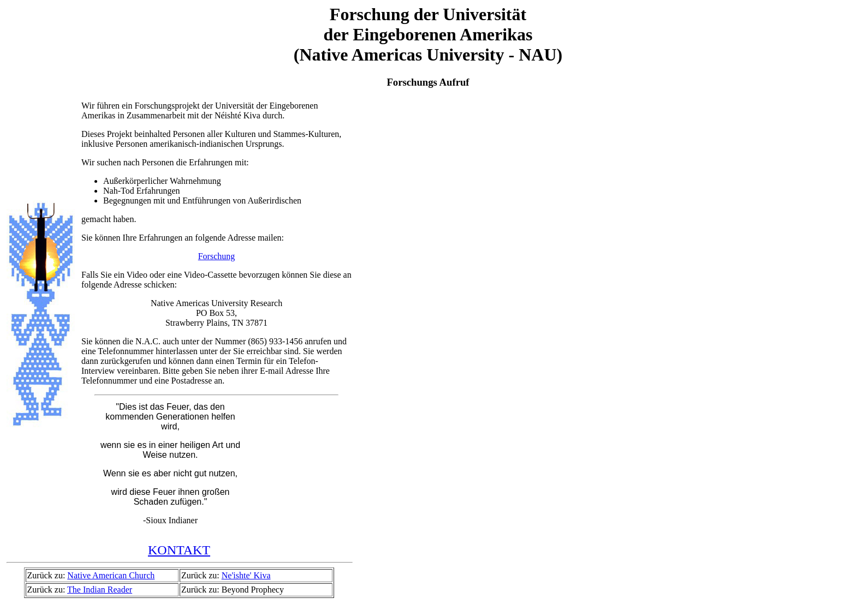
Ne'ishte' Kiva (246, 575)
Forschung (217, 256)
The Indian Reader (100, 590)
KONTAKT (179, 550)
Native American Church (111, 575)
